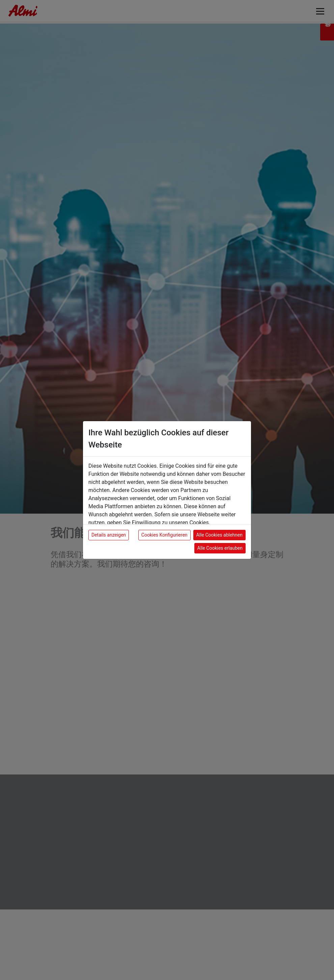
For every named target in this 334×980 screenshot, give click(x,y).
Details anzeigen (109, 535)
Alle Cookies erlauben (220, 548)
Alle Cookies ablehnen (219, 535)
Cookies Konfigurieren (164, 535)
